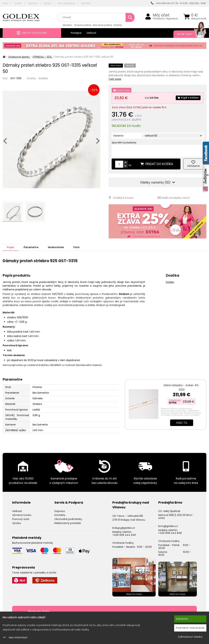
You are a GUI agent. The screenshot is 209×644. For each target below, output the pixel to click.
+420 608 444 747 (163, 3)
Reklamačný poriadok (68, 523)
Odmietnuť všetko (190, 637)
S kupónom (175, 400)
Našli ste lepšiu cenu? (174, 198)
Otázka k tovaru (121, 198)
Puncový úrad (21, 519)
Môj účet (161, 15)
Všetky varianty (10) (157, 182)
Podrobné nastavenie (190, 628)
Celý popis (115, 79)
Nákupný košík (199, 19)
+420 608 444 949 (124, 535)
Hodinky (118, 25)
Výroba (48, 3)
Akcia (5, 3)
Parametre (32, 247)
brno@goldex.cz (168, 526)
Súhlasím (182, 619)
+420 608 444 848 (170, 533)
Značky (18, 3)
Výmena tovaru (22, 515)
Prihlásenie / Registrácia (165, 19)
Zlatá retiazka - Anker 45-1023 (182, 387)
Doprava (33, 3)
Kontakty (86, 3)
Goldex (43, 78)
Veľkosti (91, 33)
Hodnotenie (57, 247)
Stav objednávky (66, 3)
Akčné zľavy (188, 34)
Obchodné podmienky (68, 519)
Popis (11, 247)
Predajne (76, 33)
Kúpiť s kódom (188, 98)
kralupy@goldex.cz (124, 528)
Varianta (118, 136)
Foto (79, 247)
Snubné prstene (83, 25)
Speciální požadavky (124, 143)
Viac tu (182, 423)
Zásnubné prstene (102, 25)
